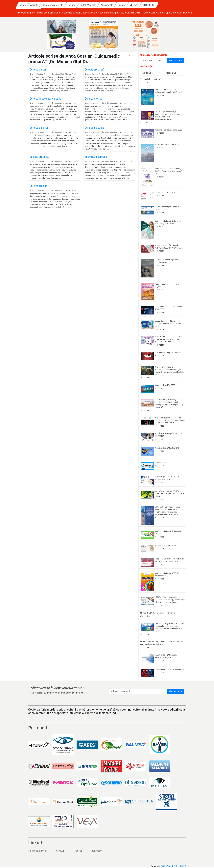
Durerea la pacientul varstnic (45, 99)
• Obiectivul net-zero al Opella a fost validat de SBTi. (168, 13)
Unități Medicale (115, 5)
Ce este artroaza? (95, 70)
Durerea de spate (94, 128)
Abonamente (134, 5)
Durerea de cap (38, 70)
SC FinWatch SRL (169, 866)
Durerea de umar (39, 128)
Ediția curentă (37, 851)
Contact (148, 5)
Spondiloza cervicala (96, 157)
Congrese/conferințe (80, 5)
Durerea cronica (93, 99)
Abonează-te (175, 61)
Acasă (50, 5)
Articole (61, 5)
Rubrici (78, 851)
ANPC (183, 866)
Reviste (99, 5)
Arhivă (60, 851)
